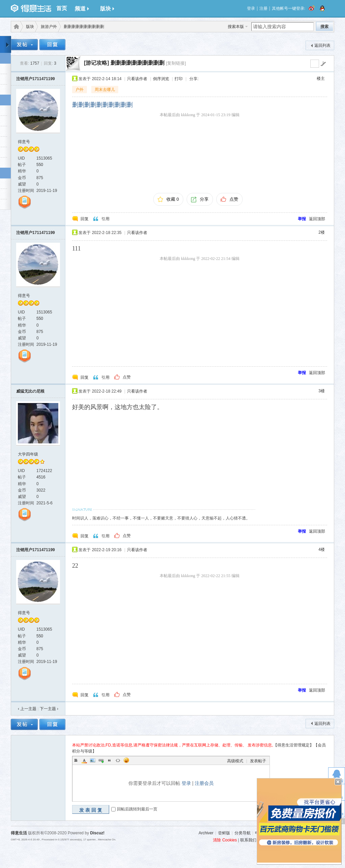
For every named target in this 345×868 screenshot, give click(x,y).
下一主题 (49, 709)
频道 (82, 9)
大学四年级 (28, 454)
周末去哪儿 (105, 90)
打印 (179, 79)
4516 (41, 477)
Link (101, 760)
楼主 (321, 78)
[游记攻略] (97, 63)
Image (93, 760)
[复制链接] (176, 63)
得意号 (24, 142)
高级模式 (235, 761)
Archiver (206, 833)
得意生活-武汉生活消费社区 (15, 27)
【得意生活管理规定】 (293, 745)
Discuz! (98, 833)
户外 (80, 90)
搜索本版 (236, 27)
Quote (109, 760)
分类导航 (243, 833)
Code (118, 760)
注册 (263, 8)
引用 (105, 219)
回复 (85, 219)
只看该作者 (137, 79)
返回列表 (322, 45)
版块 (107, 9)
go (323, 64)
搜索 (324, 27)
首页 (62, 8)
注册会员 (204, 783)
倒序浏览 (161, 79)
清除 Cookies (225, 840)
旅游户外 (49, 27)
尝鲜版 (224, 833)
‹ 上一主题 (27, 709)
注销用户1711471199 (36, 79)
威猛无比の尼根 (30, 391)
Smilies (126, 760)
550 (40, 165)
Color (84, 760)
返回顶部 (317, 219)
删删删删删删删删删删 (137, 63)
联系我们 (248, 840)
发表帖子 (258, 761)
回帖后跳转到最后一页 (137, 809)
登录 (251, 8)
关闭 (338, 782)
